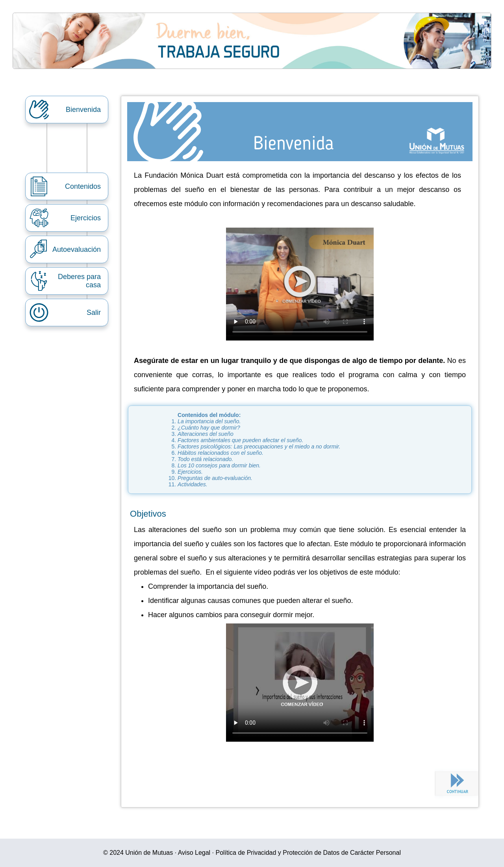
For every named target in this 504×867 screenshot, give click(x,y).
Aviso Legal (194, 853)
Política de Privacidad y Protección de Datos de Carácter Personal (308, 853)
